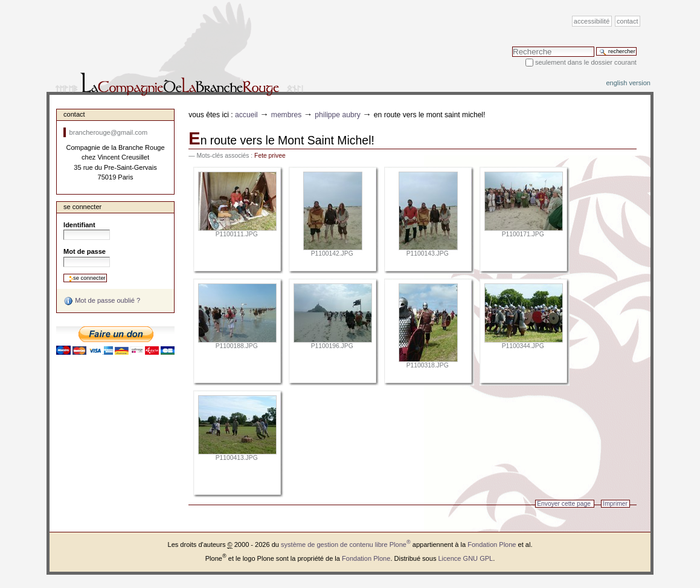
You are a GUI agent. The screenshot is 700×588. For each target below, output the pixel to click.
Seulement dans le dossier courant (586, 62)
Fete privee (270, 156)
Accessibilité (592, 21)
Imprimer (615, 504)
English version (628, 83)
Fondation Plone (492, 544)
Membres (287, 115)
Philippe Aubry (338, 115)
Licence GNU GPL (465, 558)
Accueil (246, 115)
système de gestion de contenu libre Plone (346, 544)
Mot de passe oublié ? (102, 301)
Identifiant (79, 225)
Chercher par (512, 46)
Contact (628, 21)
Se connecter (82, 207)
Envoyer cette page (564, 504)
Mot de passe (85, 251)
